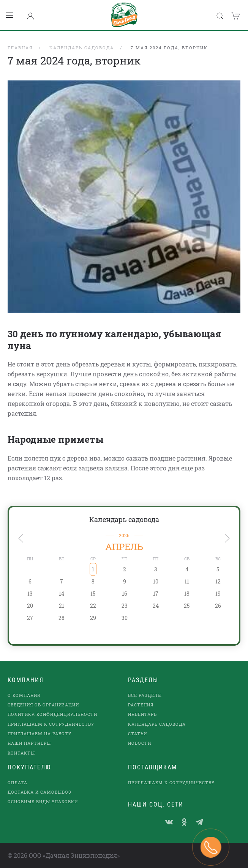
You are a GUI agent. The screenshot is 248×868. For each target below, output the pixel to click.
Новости (140, 743)
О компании (24, 695)
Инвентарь (142, 714)
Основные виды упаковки (43, 801)
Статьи (137, 734)
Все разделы (145, 695)
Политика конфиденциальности (52, 714)
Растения (141, 705)
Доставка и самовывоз (39, 792)
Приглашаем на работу (39, 734)
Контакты (21, 753)
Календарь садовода (124, 519)
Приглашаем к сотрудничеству (51, 724)
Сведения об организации (43, 705)
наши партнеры (29, 743)
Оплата (17, 782)
